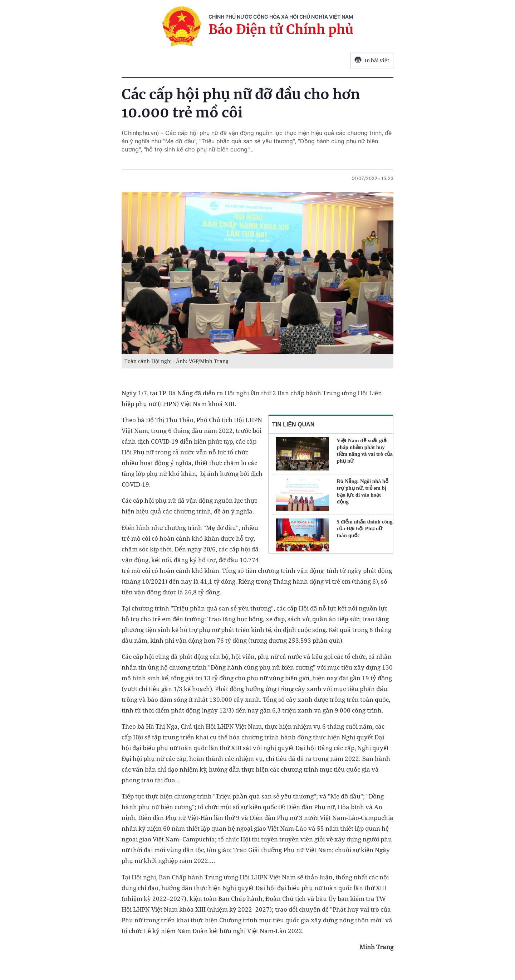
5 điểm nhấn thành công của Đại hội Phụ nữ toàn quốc (365, 528)
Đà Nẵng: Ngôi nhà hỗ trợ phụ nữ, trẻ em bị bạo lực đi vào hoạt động (363, 491)
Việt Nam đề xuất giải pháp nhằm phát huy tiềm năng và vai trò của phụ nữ (365, 451)
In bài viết (372, 61)
